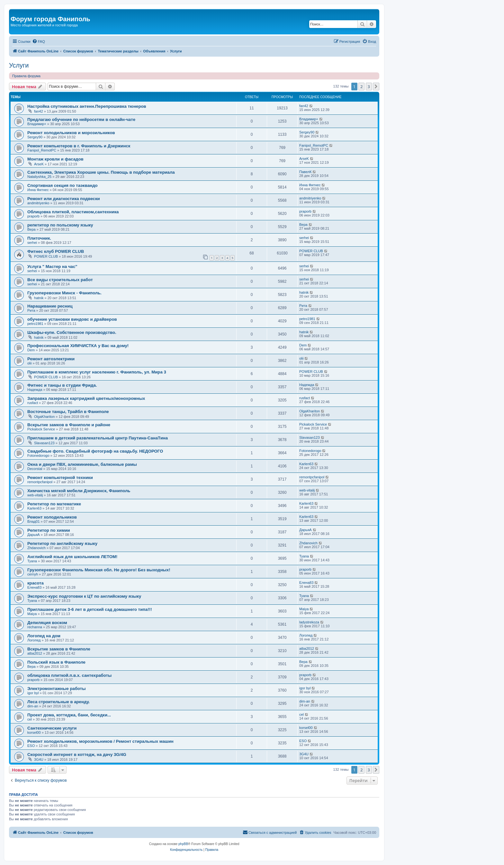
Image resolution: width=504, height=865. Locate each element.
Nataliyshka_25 (39, 177)
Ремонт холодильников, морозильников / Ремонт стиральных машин (100, 741)
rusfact (33, 403)
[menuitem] (39, 41)
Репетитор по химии (49, 530)
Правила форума (26, 76)
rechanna (35, 627)
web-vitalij (35, 495)
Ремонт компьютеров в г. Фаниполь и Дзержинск (79, 146)
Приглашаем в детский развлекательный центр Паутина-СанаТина (98, 438)
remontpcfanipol (40, 482)
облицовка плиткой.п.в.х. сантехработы (69, 675)
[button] (376, 87)
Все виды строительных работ (60, 280)
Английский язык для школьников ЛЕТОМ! (72, 557)
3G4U (39, 759)
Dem (31, 350)
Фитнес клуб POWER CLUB (56, 251)
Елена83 (34, 587)
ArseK (39, 164)
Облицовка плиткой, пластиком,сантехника (73, 212)
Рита (31, 310)
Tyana (32, 561)
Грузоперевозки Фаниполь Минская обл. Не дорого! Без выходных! (99, 570)
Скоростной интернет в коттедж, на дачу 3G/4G (77, 755)
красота (36, 583)
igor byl (33, 693)
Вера (32, 229)
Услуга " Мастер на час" (52, 267)
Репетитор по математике (54, 504)
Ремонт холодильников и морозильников (71, 133)
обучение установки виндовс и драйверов (72, 319)
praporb (33, 216)
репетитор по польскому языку (60, 225)
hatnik (39, 298)
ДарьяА (34, 535)
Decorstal (35, 469)
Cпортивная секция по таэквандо (63, 185)
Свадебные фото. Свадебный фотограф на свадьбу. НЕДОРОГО (95, 451)
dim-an (33, 706)
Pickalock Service (41, 429)
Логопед (34, 640)
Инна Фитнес (38, 190)
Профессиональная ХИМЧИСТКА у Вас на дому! (78, 346)
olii (29, 363)
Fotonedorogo (38, 456)
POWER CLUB (46, 256)
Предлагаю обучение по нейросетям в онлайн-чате (81, 120)
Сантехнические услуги (52, 728)
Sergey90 (35, 137)
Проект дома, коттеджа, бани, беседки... (69, 715)
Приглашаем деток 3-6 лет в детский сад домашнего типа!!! (90, 609)
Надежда (35, 390)
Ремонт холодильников (52, 517)
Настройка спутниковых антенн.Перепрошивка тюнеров (87, 106)
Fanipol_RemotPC (42, 150)
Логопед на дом (44, 636)
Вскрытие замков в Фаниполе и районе (69, 425)
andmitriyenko (38, 203)
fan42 (39, 111)
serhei (32, 243)
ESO (31, 746)
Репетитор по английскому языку (62, 543)
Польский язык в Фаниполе (56, 662)
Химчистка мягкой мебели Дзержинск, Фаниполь (79, 491)
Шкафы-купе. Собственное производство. (72, 332)
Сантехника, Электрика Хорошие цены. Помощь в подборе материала (101, 172)
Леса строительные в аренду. (59, 702)
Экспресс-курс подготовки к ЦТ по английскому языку (84, 596)
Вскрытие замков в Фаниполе (59, 649)
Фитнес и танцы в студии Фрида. (62, 385)
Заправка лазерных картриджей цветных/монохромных (86, 398)
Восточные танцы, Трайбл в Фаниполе (68, 412)
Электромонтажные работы (57, 689)
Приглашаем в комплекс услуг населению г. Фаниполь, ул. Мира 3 (97, 372)
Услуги (19, 65)
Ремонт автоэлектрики (51, 359)
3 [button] (369, 87)
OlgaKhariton (44, 417)
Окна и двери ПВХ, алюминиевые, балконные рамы (82, 464)
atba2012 (35, 653)
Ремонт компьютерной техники (60, 478)
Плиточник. (39, 238)
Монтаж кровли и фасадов (55, 159)
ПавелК (305, 172)
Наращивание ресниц (50, 306)
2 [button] (361, 87)
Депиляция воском (47, 623)
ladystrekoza (309, 622)
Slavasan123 (44, 443)
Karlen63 (306, 464)
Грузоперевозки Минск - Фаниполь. (64, 293)
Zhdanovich (36, 548)
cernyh (33, 574)
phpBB (183, 844)
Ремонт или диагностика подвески (64, 199)
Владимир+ (37, 124)
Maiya (32, 614)
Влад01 (34, 521)
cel (30, 719)
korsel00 (34, 732)
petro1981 (35, 324)
